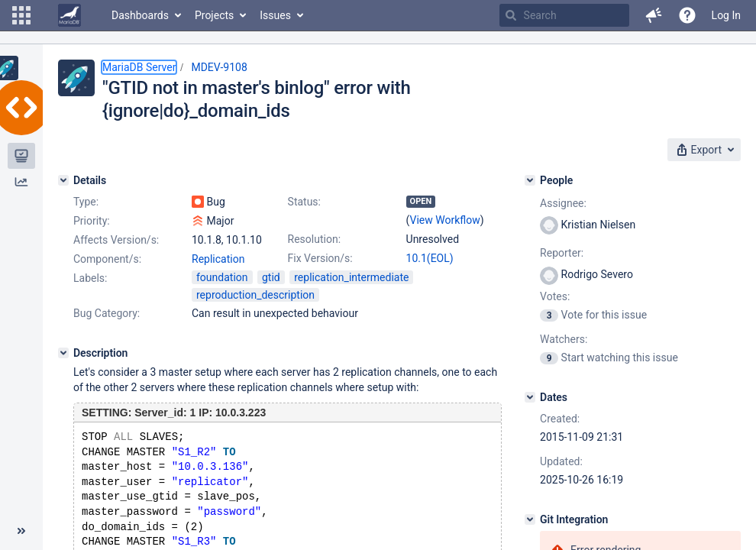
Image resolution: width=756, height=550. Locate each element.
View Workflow (445, 220)
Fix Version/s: (320, 258)
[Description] (63, 353)
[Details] (63, 180)
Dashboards (140, 15)
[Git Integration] (530, 519)
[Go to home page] (69, 15)
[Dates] (530, 397)
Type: (86, 202)
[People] (530, 180)
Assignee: (563, 203)
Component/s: (107, 259)
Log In (726, 15)
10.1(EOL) (430, 258)
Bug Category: (107, 313)
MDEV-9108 (219, 67)
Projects (214, 15)
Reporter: (562, 253)
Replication (218, 259)
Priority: (92, 221)
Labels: (90, 278)
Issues (275, 15)
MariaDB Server (139, 67)
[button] (21, 15)
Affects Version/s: (116, 240)
